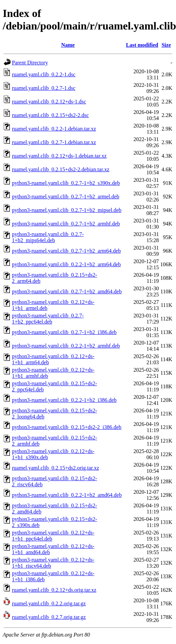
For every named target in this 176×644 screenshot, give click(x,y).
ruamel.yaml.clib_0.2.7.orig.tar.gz (49, 617)
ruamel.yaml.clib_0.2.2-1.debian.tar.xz (54, 129)
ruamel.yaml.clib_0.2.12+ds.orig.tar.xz (54, 590)
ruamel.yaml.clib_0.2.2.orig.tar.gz (49, 603)
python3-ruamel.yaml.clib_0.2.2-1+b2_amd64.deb (67, 495)
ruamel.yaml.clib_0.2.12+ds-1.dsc (49, 102)
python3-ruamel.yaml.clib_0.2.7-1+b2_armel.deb (66, 197)
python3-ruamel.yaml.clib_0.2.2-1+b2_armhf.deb (66, 346)
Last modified (142, 45)
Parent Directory (30, 63)
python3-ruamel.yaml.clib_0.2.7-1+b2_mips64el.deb (48, 237)
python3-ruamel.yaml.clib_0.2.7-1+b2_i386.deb (64, 332)
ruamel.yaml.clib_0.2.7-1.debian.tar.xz (54, 142)
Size (166, 45)
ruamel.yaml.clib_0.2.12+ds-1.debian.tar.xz (59, 156)
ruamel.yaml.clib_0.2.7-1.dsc (44, 88)
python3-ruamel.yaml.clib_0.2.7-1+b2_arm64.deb (66, 251)
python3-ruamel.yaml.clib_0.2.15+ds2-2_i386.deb (67, 427)
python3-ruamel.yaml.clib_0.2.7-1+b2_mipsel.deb (67, 210)
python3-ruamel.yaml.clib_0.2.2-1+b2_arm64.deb (66, 264)
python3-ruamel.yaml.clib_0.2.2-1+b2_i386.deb (64, 400)
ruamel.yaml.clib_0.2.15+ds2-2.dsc (50, 115)
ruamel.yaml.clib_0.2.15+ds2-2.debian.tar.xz (61, 169)
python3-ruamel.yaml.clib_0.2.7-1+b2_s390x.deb (66, 183)
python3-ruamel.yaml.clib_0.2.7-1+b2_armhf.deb (66, 224)
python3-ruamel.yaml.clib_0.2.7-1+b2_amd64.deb (67, 291)
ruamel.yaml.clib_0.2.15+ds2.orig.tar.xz (56, 468)
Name (68, 45)
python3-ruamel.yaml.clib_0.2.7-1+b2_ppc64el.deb (48, 319)
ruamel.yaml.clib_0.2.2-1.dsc (44, 74)
